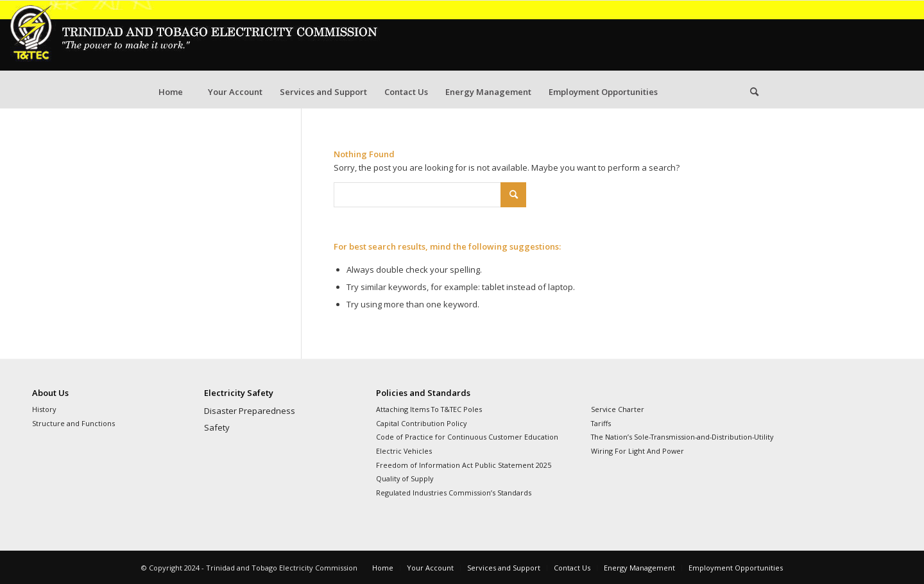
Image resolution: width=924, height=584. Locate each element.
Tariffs (601, 423)
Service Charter (618, 409)
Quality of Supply (405, 478)
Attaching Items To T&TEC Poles (429, 409)
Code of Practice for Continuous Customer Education (467, 437)
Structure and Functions (73, 423)
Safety (217, 427)
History (44, 409)
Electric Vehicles (404, 451)
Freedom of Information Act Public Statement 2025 (464, 465)
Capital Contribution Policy (421, 423)
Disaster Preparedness (250, 411)
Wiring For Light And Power (637, 451)
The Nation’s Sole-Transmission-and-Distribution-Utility (682, 437)
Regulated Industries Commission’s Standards (454, 493)
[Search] (754, 92)
